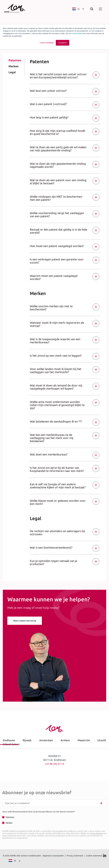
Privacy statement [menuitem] (75, 856)
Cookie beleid (77, 34)
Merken (14, 66)
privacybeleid (96, 833)
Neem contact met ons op (25, 621)
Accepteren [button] (63, 43)
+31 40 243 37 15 (54, 764)
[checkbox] (54, 820)
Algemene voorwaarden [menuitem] (53, 856)
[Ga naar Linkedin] (105, 856)
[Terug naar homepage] (16, 9)
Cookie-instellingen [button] (47, 43)
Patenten (15, 60)
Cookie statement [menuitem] (94, 856)
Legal (12, 72)
